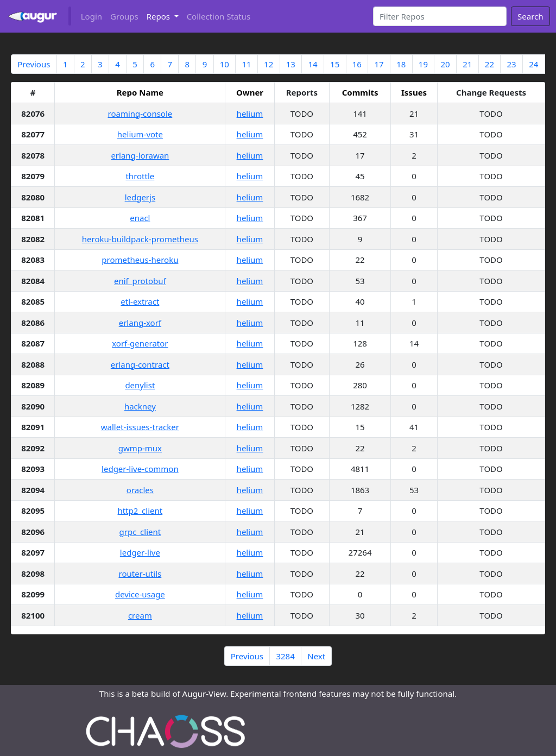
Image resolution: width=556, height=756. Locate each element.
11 (246, 64)
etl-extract (140, 301)
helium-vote (140, 134)
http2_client (140, 511)
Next (316, 656)
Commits (360, 92)
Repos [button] (159, 16)
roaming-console (140, 114)
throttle (140, 176)
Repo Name (140, 92)
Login (91, 16)
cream (140, 615)
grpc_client (140, 532)
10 (225, 64)
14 (312, 64)
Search (530, 16)
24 (533, 64)
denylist (140, 385)
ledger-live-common (140, 469)
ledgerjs (140, 197)
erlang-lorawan (140, 155)
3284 (285, 656)
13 (291, 64)
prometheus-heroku (140, 260)
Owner (250, 92)
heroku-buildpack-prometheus (140, 239)
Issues (414, 92)
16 (357, 64)
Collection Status (219, 16)
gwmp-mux (140, 448)
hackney (140, 406)
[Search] (440, 16)
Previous (34, 64)
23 (511, 64)
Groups (124, 16)
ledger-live (140, 552)
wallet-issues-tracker (140, 427)
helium (250, 114)
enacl (140, 218)
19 (423, 64)
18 (401, 64)
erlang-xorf (140, 323)
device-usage (140, 594)
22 (489, 64)
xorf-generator (140, 343)
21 (467, 64)
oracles (140, 490)
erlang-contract (140, 364)
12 (268, 64)
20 (445, 64)
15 (335, 64)
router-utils (140, 574)
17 (379, 64)
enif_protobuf (140, 281)
